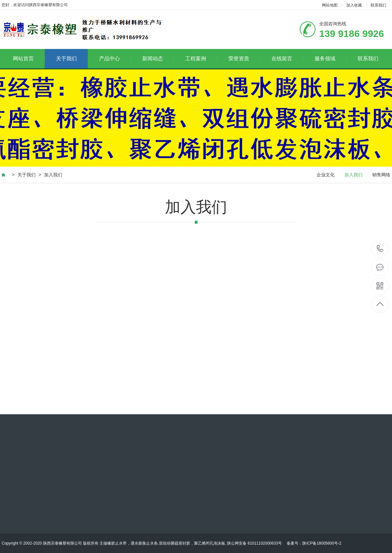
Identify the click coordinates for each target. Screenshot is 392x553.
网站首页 (29, 59)
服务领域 (331, 59)
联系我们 (378, 5)
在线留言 (288, 59)
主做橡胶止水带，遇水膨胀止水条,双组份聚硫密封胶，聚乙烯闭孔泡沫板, (163, 543)
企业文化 (326, 175)
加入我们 (53, 175)
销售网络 (381, 175)
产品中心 (115, 59)
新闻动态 (158, 59)
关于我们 (66, 59)
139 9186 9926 (380, 249)
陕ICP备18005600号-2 (322, 543)
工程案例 (201, 59)
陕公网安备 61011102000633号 (254, 543)
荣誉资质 (244, 59)
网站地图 (330, 5)
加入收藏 (354, 5)
